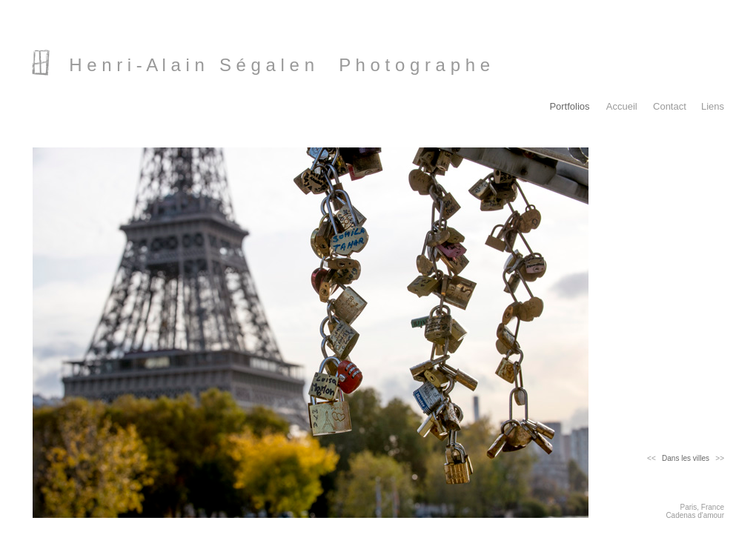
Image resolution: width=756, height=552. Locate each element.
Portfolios (569, 106)
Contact (670, 106)
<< (654, 458)
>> (717, 458)
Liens (713, 106)
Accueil (622, 106)
